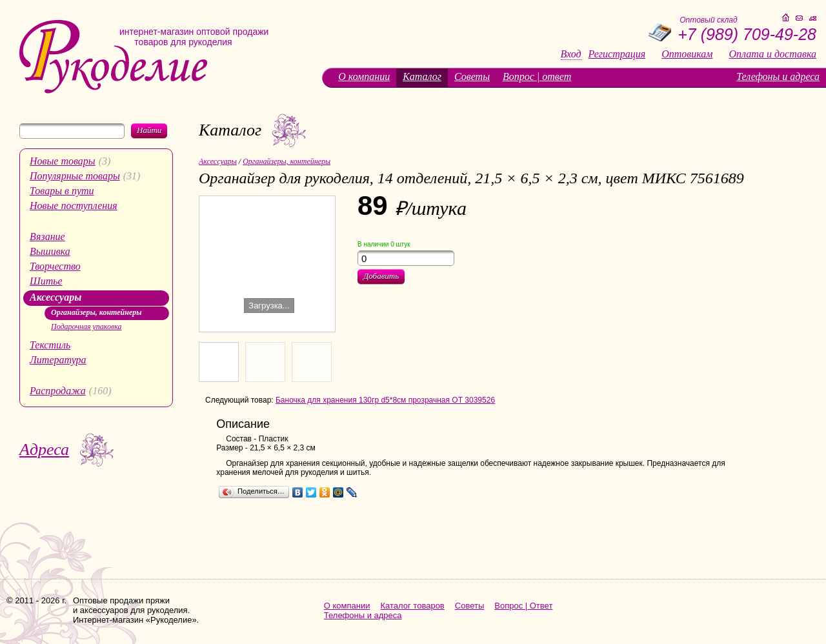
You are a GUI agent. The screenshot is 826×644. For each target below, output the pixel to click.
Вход (571, 54)
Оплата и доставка (773, 54)
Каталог (422, 76)
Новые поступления (74, 206)
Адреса (44, 449)
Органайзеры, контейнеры (96, 312)
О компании (364, 76)
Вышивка (50, 251)
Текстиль (50, 345)
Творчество (55, 266)
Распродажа (58, 391)
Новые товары (63, 161)
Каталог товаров (413, 606)
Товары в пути (62, 191)
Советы (472, 76)
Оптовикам (687, 54)
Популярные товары (75, 176)
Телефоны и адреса (778, 76)
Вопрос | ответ (537, 76)
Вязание (47, 236)
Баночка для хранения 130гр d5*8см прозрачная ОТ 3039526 (385, 400)
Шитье (46, 281)
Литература (58, 360)
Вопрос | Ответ (523, 606)
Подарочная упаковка (86, 327)
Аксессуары (55, 297)
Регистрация (617, 54)
